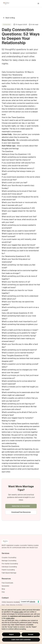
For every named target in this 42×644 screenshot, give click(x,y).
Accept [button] (31, 634)
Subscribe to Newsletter (21, 506)
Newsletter (5, 586)
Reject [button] (11, 634)
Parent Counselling (8, 570)
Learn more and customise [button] (21, 640)
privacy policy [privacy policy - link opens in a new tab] (19, 612)
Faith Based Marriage (9, 573)
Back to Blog (9, 18)
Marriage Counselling (9, 561)
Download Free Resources (21, 512)
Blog (3, 589)
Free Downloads (7, 583)
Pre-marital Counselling (10, 564)
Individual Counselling (9, 567)
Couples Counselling (9, 558)
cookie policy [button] (10, 618)
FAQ (3, 592)
